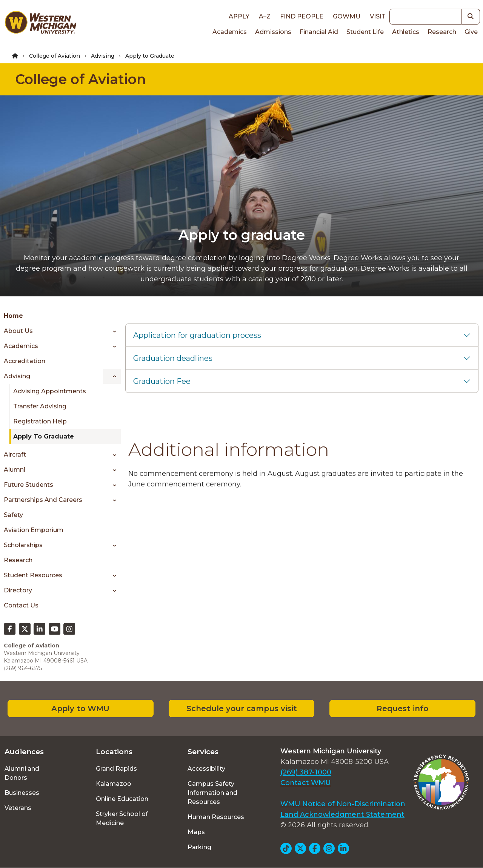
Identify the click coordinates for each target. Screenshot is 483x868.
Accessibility (206, 769)
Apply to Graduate (44, 436)
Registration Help (40, 421)
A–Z (265, 16)
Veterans (18, 808)
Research (442, 32)
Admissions (273, 32)
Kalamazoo (114, 784)
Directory (18, 590)
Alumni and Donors (22, 773)
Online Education (122, 799)
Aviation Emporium (34, 530)
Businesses (22, 793)
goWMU (347, 16)
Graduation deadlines (173, 358)
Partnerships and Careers (43, 500)
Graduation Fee (162, 381)
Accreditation (25, 361)
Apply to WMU (80, 709)
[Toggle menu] (112, 331)
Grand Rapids (116, 769)
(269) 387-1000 (306, 772)
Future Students (28, 485)
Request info (402, 709)
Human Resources (216, 817)
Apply (239, 16)
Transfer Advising (40, 406)
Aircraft (15, 455)
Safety (13, 515)
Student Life (365, 32)
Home (13, 316)
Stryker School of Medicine (122, 818)
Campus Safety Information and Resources (212, 793)
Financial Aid (319, 32)
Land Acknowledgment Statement (342, 814)
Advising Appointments (50, 391)
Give (471, 32)
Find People (302, 16)
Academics (230, 32)
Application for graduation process (197, 335)
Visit (378, 16)
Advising (103, 56)
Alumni (15, 470)
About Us (18, 331)
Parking (199, 847)
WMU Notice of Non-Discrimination (343, 804)
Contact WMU (306, 783)
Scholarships (23, 545)
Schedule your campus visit (242, 709)
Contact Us (21, 605)
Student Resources (33, 575)
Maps (196, 832)
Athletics (406, 32)
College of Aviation (55, 56)
